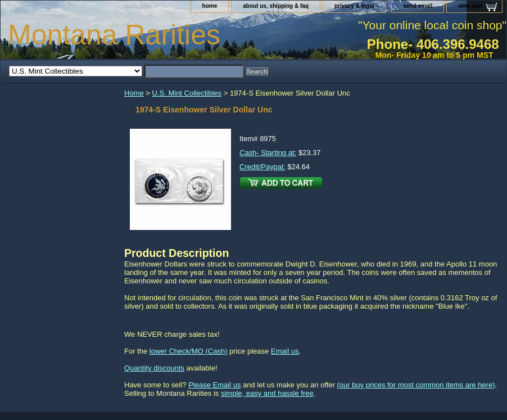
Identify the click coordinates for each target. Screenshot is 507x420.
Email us (285, 351)
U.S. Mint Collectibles (187, 93)
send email (418, 6)
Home (134, 93)
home (210, 6)
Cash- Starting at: (268, 153)
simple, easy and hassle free (267, 393)
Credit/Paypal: (262, 167)
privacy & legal (354, 6)
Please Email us (214, 385)
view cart (470, 6)
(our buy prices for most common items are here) (416, 385)
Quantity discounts (154, 368)
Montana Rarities (114, 35)
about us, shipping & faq (276, 6)
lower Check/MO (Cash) (189, 351)
